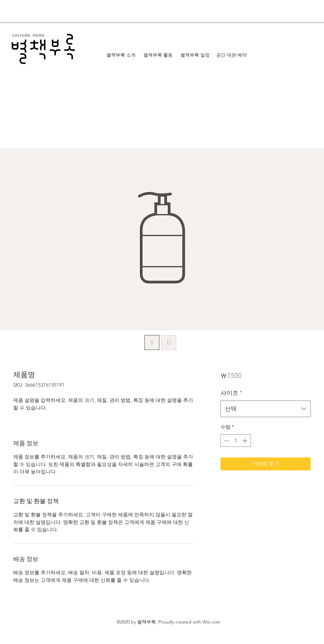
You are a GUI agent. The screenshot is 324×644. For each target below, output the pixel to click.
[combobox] (266, 409)
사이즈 (231, 393)
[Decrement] (226, 441)
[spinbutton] (236, 441)
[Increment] (245, 441)
